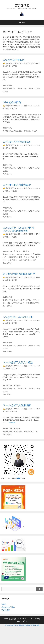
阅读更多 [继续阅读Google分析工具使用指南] (12, 422)
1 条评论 (8, 174)
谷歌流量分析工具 (31, 131)
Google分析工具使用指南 (17, 405)
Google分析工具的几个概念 (18, 362)
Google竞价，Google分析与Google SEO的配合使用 (18, 229)
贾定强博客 (22, 6)
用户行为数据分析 (12, 300)
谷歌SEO (8, 251)
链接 (18, 478)
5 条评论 (8, 351)
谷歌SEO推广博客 (8, 607)
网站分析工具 (10, 88)
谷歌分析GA (22, 88)
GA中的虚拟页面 (12, 102)
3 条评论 (8, 434)
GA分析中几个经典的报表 (17, 142)
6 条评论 (8, 263)
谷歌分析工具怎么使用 (14, 131)
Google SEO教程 (23, 254)
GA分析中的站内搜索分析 (17, 185)
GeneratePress (30, 619)
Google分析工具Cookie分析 (18, 317)
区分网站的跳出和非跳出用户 (19, 274)
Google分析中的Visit (14, 60)
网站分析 (9, 85)
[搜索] (39, 589)
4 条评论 (8, 394)
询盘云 (4, 604)
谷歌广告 (17, 251)
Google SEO (10, 254)
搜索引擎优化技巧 (15, 257)
